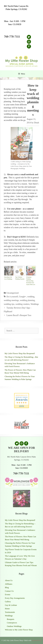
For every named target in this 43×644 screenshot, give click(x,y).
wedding (31, 297)
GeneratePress (37, 640)
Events (8, 595)
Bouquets (11, 619)
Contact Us (9, 591)
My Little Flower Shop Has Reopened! (20, 353)
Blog (7, 587)
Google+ (23, 297)
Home (7, 609)
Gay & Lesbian (11, 605)
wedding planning (27, 300)
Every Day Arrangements (15, 598)
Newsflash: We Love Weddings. (8, 278)
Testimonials (10, 612)
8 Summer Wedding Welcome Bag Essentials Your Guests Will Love (31, 281)
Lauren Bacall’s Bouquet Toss (19, 315)
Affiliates (9, 584)
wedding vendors (23, 304)
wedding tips (9, 304)
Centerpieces (12, 623)
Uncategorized (13, 293)
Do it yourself (12, 297)
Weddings (35, 304)
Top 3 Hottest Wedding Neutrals (20, 278)
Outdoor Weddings (14, 626)
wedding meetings (11, 300)
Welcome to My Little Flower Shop (19, 630)
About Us (9, 580)
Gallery (8, 602)
